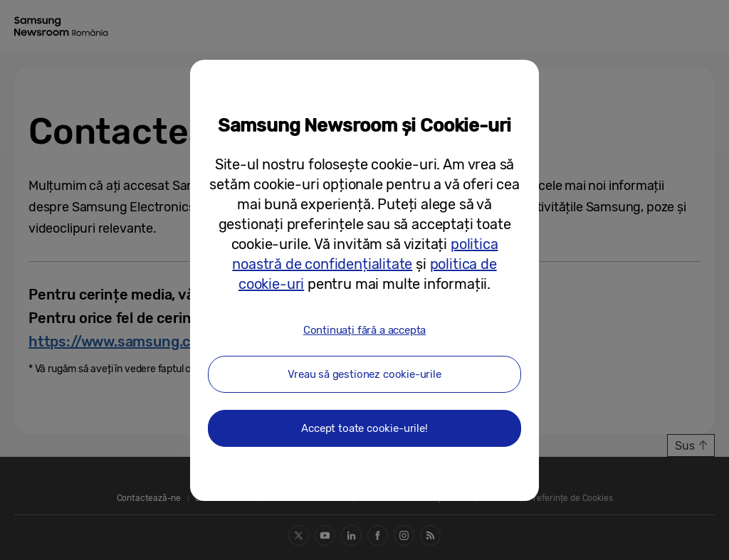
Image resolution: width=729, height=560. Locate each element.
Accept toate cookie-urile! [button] (364, 428)
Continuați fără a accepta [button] (365, 330)
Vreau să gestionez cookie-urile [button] (364, 374)
